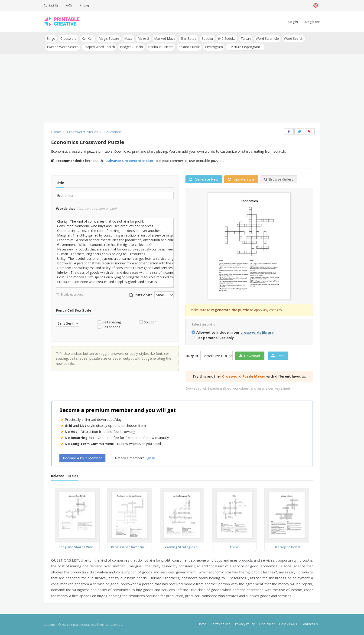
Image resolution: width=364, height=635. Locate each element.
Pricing (84, 5)
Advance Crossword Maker (130, 161)
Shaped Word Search (99, 47)
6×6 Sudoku (226, 38)
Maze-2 (143, 38)
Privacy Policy (245, 624)
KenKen (88, 38)
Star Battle (188, 38)
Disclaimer (267, 624)
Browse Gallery (279, 179)
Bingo (51, 38)
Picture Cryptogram (245, 47)
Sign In (150, 458)
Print (278, 355)
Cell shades (111, 327)
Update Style (241, 179)
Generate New (204, 179)
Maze (128, 38)
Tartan (245, 38)
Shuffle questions (70, 294)
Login (293, 22)
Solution (150, 322)
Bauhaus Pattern (161, 47)
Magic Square (109, 38)
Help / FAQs (288, 624)
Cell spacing (112, 322)
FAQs (69, 5)
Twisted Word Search (62, 47)
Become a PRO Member (82, 458)
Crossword (68, 38)
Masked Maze (164, 38)
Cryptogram (214, 47)
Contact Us (51, 5)
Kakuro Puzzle (189, 47)
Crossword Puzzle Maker (244, 376)
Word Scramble (267, 38)
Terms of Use (221, 624)
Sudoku (207, 38)
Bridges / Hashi (131, 47)
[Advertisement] (182, 88)
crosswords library (257, 332)
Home (202, 624)
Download (250, 355)
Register (312, 22)
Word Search (293, 38)
